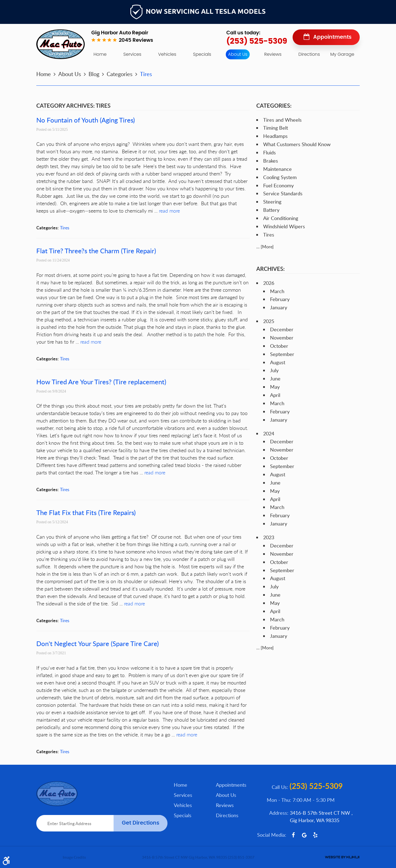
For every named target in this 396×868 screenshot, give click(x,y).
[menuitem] (100, 54)
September (282, 354)
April (275, 395)
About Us (238, 54)
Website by (342, 857)
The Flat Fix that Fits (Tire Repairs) (86, 512)
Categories (120, 74)
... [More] (265, 247)
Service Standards (283, 193)
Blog (94, 74)
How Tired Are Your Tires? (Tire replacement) (101, 382)
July (274, 370)
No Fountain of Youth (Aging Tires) (86, 120)
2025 (269, 321)
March (277, 291)
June (275, 379)
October (279, 346)
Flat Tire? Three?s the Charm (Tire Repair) (96, 251)
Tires (146, 74)
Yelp (315, 835)
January (279, 307)
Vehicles (167, 54)
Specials (202, 54)
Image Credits (74, 857)
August (278, 362)
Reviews (273, 54)
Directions (309, 54)
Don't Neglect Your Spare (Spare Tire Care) (97, 643)
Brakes (271, 161)
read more (169, 211)
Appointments (332, 37)
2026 (269, 283)
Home (100, 54)
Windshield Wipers (284, 226)
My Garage (342, 54)
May (275, 387)
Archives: (270, 269)
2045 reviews (136, 40)
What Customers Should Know (297, 144)
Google (304, 835)
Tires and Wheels (282, 120)
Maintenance (277, 169)
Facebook (293, 835)
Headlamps (275, 136)
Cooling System (280, 177)
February (280, 299)
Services (132, 54)
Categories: (274, 105)
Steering (272, 202)
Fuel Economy (278, 185)
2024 (269, 433)
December (282, 329)
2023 (269, 537)
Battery (271, 210)
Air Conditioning (281, 218)
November (282, 338)
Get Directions (141, 823)
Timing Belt (276, 128)
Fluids (269, 152)
